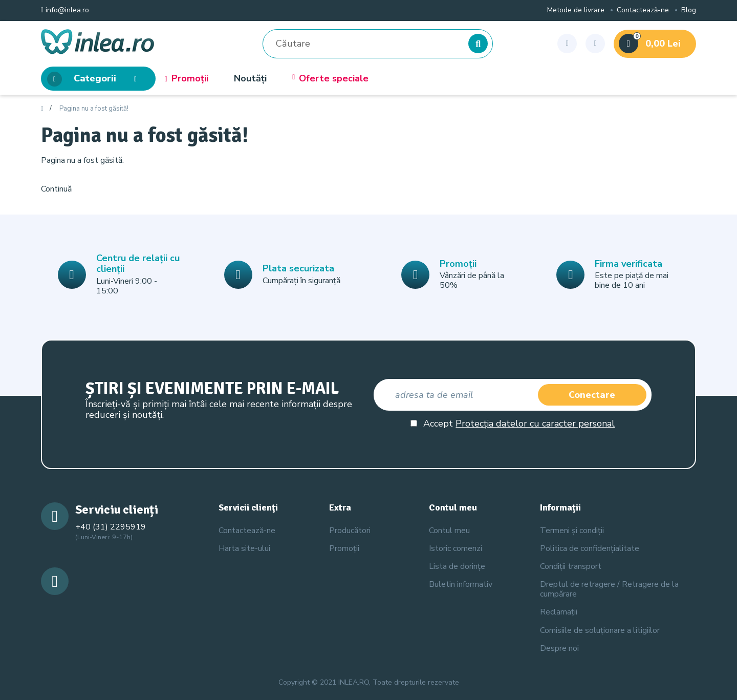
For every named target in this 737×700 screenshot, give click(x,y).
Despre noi (559, 648)
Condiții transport (571, 566)
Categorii (95, 79)
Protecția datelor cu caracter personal (535, 423)
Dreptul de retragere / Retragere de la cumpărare (609, 589)
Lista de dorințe (457, 566)
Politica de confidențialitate (590, 548)
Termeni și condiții (572, 531)
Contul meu (449, 531)
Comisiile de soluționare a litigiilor (600, 630)
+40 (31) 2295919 (111, 527)
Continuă (56, 189)
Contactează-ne (643, 10)
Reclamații (559, 612)
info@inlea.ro (65, 10)
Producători (350, 531)
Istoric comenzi (456, 548)
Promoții (187, 79)
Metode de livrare (576, 10)
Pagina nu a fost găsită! (94, 109)
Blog (689, 10)
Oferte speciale (330, 79)
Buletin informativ (461, 584)
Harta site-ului (244, 548)
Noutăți (250, 79)
